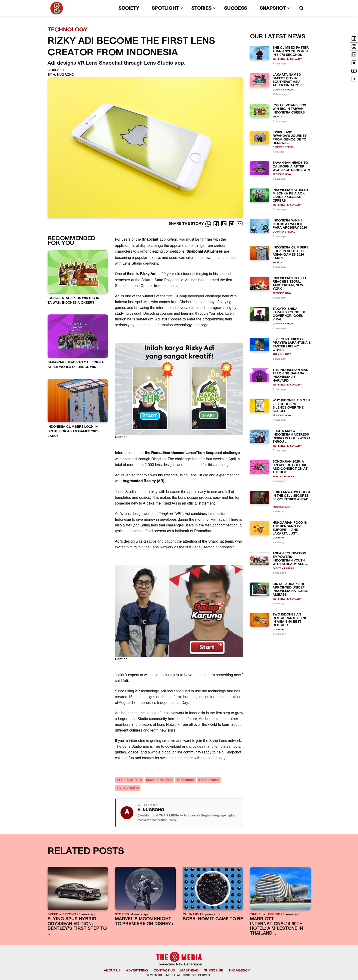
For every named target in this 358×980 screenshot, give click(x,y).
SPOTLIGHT (168, 9)
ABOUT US (112, 971)
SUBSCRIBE (214, 971)
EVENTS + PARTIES (283, 477)
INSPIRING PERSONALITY (287, 59)
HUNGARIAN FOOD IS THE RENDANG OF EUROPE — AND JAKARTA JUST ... (290, 528)
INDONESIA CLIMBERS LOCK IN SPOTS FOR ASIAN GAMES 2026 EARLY (73, 432)
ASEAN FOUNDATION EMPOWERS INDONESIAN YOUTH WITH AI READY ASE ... (290, 559)
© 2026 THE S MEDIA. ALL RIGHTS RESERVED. (179, 975)
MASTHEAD (189, 971)
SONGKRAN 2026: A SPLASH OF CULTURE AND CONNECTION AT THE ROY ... (290, 467)
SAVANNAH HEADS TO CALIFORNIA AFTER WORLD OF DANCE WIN (291, 167)
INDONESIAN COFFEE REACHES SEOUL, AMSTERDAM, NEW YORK (290, 284)
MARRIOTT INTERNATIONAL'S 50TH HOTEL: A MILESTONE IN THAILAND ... (277, 926)
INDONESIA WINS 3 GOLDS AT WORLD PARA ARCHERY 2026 (290, 224)
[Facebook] (217, 224)
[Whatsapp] (209, 224)
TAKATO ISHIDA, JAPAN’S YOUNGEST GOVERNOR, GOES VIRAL (289, 314)
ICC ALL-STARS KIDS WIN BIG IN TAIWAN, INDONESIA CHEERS (289, 109)
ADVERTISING (137, 971)
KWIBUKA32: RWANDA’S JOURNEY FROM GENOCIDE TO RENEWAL (290, 138)
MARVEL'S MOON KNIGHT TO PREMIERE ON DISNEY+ (144, 922)
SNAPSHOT (276, 9)
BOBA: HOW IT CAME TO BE (213, 919)
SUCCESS (239, 9)
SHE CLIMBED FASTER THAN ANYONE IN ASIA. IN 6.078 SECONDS (291, 51)
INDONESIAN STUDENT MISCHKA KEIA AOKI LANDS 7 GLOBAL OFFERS (290, 196)
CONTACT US (164, 971)
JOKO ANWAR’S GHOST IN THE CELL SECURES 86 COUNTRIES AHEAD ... (292, 498)
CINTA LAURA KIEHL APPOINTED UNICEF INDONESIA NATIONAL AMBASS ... (290, 590)
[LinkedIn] (224, 224)
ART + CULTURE (282, 354)
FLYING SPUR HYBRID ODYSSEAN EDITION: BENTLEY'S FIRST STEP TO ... (77, 926)
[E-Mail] (240, 224)
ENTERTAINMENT (282, 507)
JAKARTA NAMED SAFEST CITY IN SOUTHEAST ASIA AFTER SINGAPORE (288, 80)
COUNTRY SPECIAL (284, 90)
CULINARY (279, 538)
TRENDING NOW (282, 175)
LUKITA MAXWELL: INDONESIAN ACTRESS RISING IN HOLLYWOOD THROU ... (291, 437)
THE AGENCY (239, 971)
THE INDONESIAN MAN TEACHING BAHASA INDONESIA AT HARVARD (290, 375)
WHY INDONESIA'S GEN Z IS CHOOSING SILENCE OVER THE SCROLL (291, 406)
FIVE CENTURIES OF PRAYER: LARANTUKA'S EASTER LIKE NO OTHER (292, 345)
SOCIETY (132, 9)
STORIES (205, 9)
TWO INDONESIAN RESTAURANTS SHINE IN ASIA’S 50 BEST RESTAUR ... (290, 620)
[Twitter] (232, 224)
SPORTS (277, 117)
